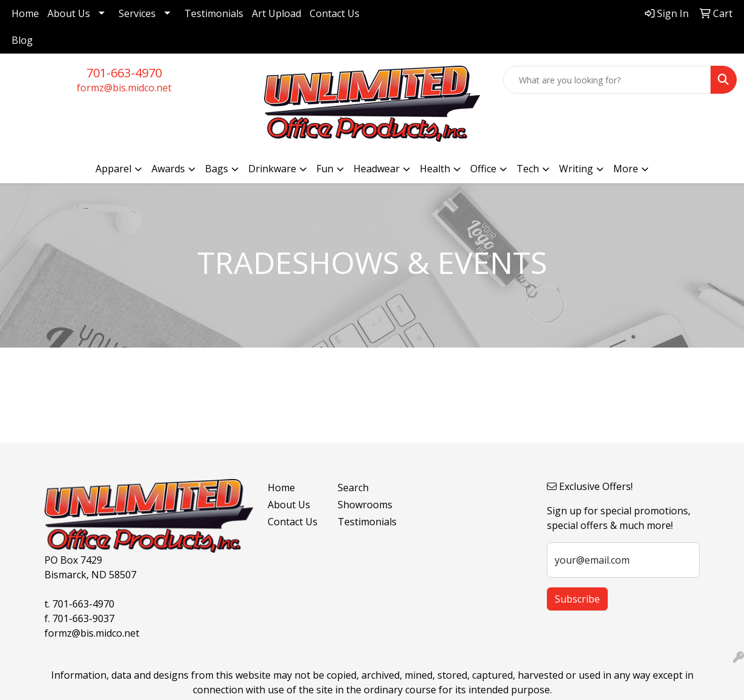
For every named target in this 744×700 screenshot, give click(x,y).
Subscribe (577, 599)
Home (25, 13)
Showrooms (365, 505)
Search (353, 488)
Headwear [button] (377, 169)
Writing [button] (576, 169)
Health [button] (435, 169)
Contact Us (335, 13)
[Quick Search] (607, 80)
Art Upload (276, 13)
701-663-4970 (124, 73)
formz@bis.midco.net (124, 88)
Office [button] (483, 169)
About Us (69, 13)
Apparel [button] (113, 169)
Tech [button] (528, 169)
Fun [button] (325, 169)
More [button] (626, 169)
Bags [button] (217, 169)
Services (137, 13)
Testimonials (214, 13)
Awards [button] (168, 169)
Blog (22, 40)
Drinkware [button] (272, 169)
